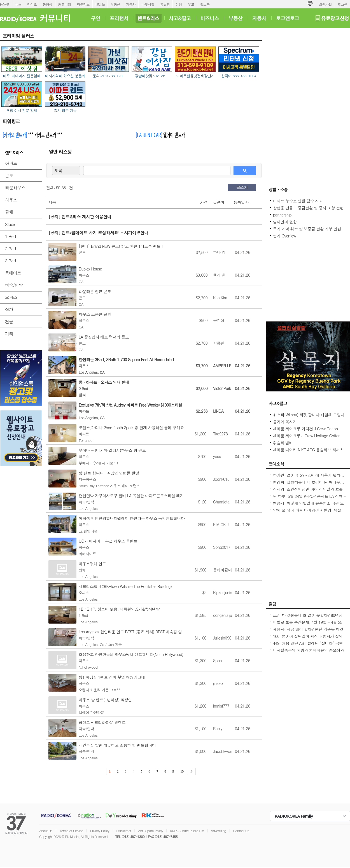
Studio (11, 224)
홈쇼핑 (165, 4)
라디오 (32, 4)
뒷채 (9, 212)
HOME (5, 4)
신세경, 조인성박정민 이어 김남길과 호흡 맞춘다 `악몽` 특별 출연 (308, 492)
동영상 (48, 4)
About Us (46, 831)
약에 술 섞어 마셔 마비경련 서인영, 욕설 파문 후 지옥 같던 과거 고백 (307, 513)
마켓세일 (148, 4)
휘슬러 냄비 (283, 443)
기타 (9, 334)
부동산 (115, 4)
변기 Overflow (284, 236)
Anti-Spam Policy (151, 831)
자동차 (131, 4)
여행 (179, 4)
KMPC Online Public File (187, 831)
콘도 (9, 175)
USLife (100, 4)
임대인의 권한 (285, 222)
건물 (9, 322)
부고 (191, 4)
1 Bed (10, 236)
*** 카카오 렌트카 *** (33, 135)
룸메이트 (13, 273)
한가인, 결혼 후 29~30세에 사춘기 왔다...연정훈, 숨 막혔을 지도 (309, 478)
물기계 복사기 (285, 422)
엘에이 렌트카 (160, 135)
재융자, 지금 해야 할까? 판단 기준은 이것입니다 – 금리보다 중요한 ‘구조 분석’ (308, 632)
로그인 (342, 4)
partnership (282, 215)
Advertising (218, 831)
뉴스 (18, 4)
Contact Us (241, 831)
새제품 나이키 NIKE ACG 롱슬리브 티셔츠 (308, 450)
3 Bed (10, 261)
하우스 (11, 200)
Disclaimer (124, 831)
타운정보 (83, 4)
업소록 (205, 4)
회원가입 (325, 4)
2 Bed (10, 249)
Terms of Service (71, 831)
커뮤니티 (65, 4)
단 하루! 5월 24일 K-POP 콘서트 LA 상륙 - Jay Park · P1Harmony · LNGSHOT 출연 (309, 499)
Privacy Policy (100, 831)
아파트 (11, 163)
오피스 (11, 297)
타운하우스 (15, 187)
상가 (9, 309)
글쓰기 (242, 187)
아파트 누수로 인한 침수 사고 (298, 201)
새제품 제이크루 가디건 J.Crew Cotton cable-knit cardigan (305, 431)
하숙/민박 (14, 285)
